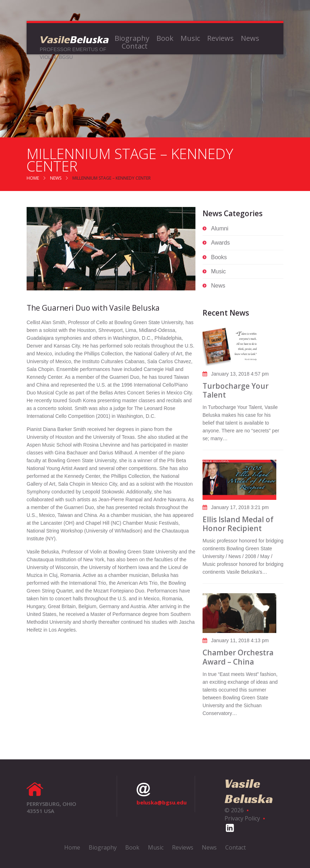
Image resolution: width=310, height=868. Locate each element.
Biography (132, 38)
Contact (135, 46)
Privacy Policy (242, 818)
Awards (220, 243)
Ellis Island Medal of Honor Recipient (238, 524)
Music (190, 38)
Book (165, 38)
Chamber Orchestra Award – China (238, 657)
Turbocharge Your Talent (236, 390)
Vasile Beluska (249, 791)
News (250, 38)
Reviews (220, 38)
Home (33, 178)
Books (219, 257)
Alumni (220, 228)
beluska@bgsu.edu (162, 794)
